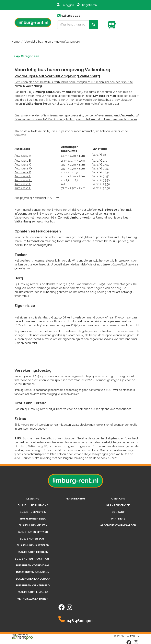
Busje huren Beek (33, 519)
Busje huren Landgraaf (33, 579)
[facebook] (62, 609)
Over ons (118, 499)
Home (16, 42)
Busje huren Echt (33, 539)
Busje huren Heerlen (33, 552)
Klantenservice (118, 505)
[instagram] (69, 609)
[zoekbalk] (73, 25)
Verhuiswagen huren (33, 599)
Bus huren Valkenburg (33, 585)
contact (37, 210)
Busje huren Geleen (33, 525)
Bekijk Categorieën (74, 56)
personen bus (75, 499)
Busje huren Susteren (33, 545)
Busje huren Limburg (33, 592)
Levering (33, 499)
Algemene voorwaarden (118, 525)
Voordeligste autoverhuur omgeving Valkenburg (57, 76)
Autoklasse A (23, 156)
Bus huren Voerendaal (33, 565)
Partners (118, 519)
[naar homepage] (33, 21)
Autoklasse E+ (23, 180)
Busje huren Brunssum (33, 572)
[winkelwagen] (113, 24)
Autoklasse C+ (23, 168)
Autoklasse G (23, 188)
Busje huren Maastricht (33, 559)
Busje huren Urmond (33, 505)
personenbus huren (124, 119)
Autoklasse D (23, 172)
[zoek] (94, 25)
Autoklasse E (23, 176)
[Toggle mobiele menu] (132, 24)
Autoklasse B (23, 161)
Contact (118, 512)
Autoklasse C (23, 165)
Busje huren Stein (33, 512)
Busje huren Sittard (33, 532)
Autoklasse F (23, 184)
